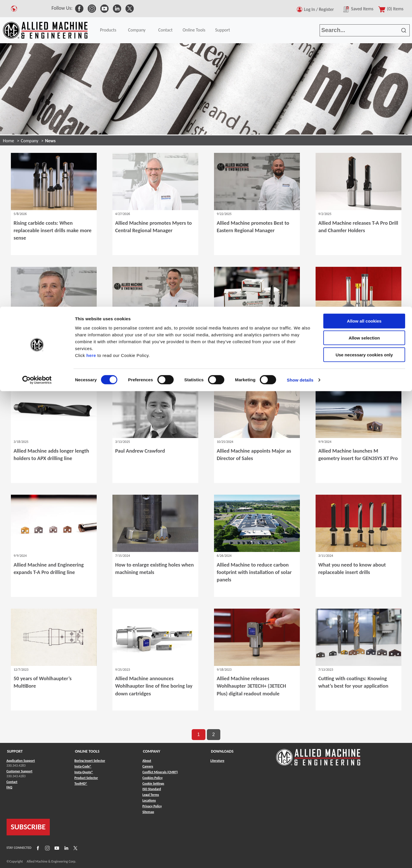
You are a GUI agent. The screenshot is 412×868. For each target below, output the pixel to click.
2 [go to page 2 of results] (214, 734)
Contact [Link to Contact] (12, 782)
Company (30, 141)
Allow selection (364, 31)
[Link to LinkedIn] (66, 848)
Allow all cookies (364, 14)
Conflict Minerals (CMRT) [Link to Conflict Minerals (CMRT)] (160, 772)
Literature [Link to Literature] (217, 761)
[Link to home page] (318, 754)
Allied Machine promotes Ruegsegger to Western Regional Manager (151, 344)
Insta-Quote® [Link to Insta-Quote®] (84, 772)
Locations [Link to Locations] (149, 800)
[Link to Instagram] (47, 848)
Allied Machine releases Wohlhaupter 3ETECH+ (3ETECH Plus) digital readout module (251, 686)
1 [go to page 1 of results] (198, 734)
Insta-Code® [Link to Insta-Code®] (83, 766)
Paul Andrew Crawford (140, 451)
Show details (300, 73)
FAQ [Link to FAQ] (9, 787)
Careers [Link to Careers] (148, 766)
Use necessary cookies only (364, 48)
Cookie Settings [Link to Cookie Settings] (153, 784)
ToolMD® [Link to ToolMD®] (81, 784)
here (91, 48)
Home (8, 141)
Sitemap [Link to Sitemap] (148, 812)
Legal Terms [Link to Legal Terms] (151, 795)
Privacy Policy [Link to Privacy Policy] (152, 806)
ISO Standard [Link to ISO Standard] (152, 789)
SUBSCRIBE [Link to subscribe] (28, 827)
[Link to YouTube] (56, 848)
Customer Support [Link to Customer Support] (20, 771)
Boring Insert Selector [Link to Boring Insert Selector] (90, 761)
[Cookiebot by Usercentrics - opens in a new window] (37, 73)
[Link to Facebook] (37, 848)
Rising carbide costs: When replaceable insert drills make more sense (53, 230)
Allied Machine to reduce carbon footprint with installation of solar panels (254, 572)
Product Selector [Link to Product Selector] (86, 778)
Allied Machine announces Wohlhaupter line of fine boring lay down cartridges (154, 686)
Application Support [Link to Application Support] (21, 761)
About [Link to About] (147, 761)
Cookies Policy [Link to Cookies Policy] (153, 778)
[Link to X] (75, 848)
